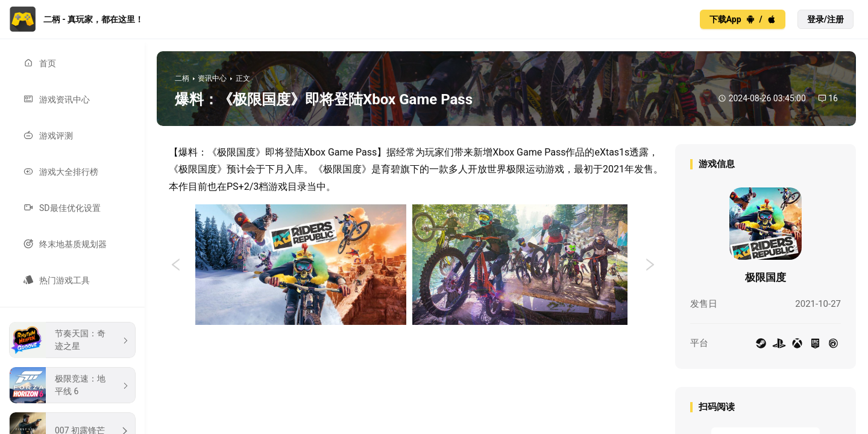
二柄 (182, 78)
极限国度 (766, 277)
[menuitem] (72, 63)
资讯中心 (212, 78)
